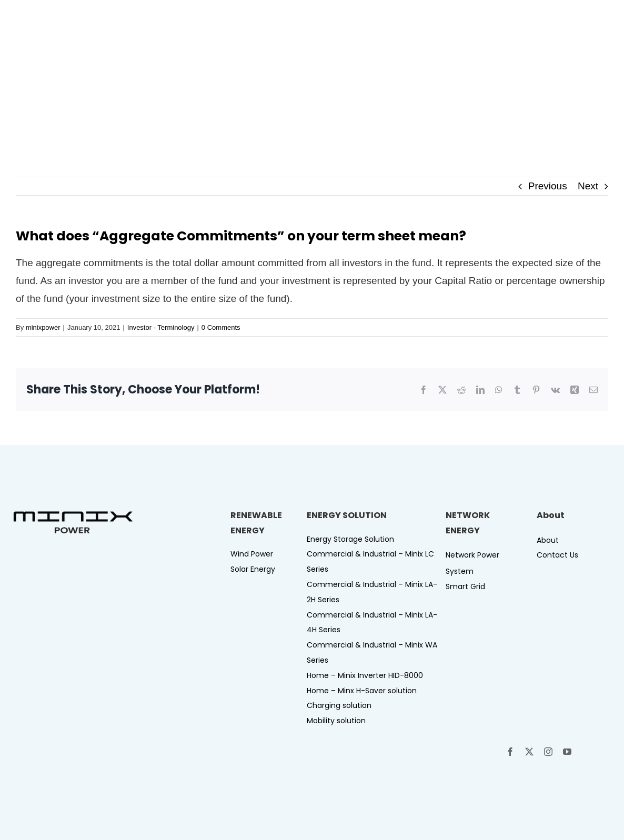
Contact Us (557, 555)
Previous (548, 186)
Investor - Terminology (161, 327)
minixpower (43, 327)
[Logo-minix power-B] (73, 515)
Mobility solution (336, 721)
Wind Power (252, 554)
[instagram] (548, 752)
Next (588, 186)
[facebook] (510, 752)
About (548, 540)
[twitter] (529, 752)
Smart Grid (465, 586)
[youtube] (567, 752)
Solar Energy (253, 569)
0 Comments (221, 327)
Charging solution (339, 705)
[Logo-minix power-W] (59, 15)
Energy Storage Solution (350, 539)
